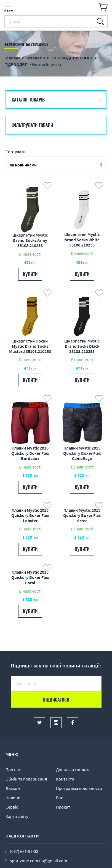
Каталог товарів (28, 100)
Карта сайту (17, 816)
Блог (61, 798)
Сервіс (12, 807)
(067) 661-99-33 (24, 851)
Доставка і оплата (73, 770)
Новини (13, 798)
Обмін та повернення (26, 779)
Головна (12, 58)
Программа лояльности (79, 788)
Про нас (13, 770)
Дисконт (14, 788)
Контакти (65, 779)
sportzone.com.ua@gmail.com (38, 861)
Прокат (63, 807)
